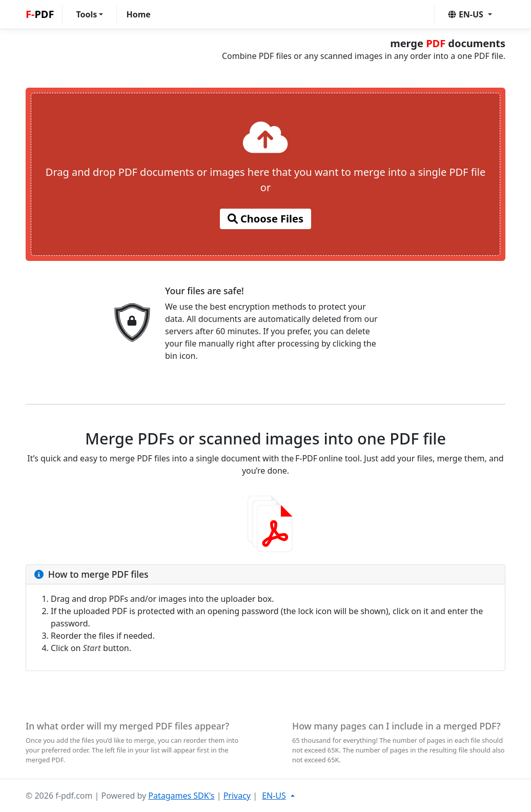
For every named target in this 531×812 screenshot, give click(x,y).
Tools (86, 14)
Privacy (237, 796)
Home (138, 14)
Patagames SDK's (181, 796)
